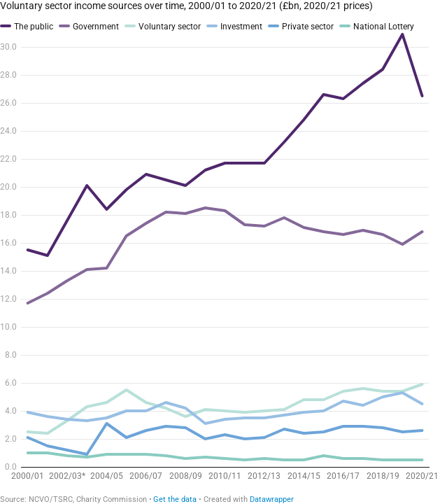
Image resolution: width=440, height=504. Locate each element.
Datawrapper (272, 499)
